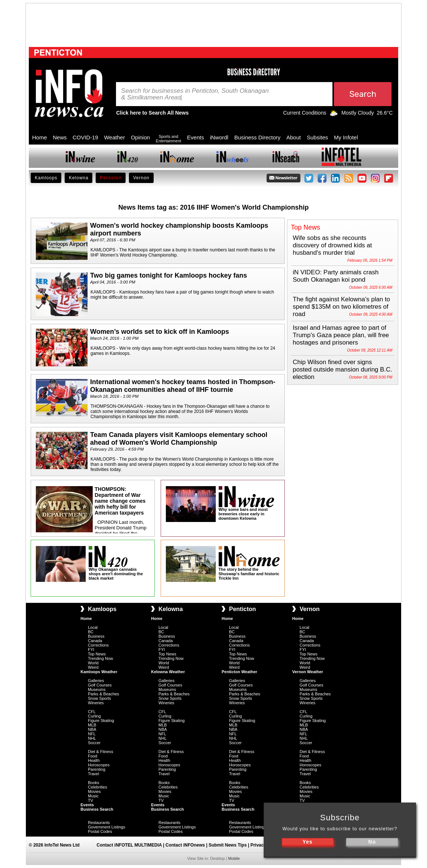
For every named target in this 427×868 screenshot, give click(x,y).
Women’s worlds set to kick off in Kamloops (160, 332)
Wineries (96, 703)
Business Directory (257, 137)
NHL (92, 738)
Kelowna (78, 178)
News (60, 137)
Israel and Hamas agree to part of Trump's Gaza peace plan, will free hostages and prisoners (341, 335)
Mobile (234, 858)
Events (195, 137)
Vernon (141, 178)
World (93, 663)
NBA (92, 729)
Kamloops (46, 178)
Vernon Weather (308, 672)
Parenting (97, 769)
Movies (94, 791)
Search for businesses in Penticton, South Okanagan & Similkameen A (195, 94)
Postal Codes (100, 831)
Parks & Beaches (103, 694)
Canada (95, 641)
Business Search (97, 809)
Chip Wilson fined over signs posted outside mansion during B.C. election (343, 369)
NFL (92, 734)
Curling (94, 716)
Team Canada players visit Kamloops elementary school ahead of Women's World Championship (179, 439)
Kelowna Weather (168, 672)
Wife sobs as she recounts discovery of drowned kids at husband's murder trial (333, 245)
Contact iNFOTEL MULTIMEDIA (129, 845)
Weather (115, 137)
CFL (92, 712)
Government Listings (107, 827)
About (293, 137)
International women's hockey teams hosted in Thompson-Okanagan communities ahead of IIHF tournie (183, 386)
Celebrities (98, 787)
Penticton (111, 178)
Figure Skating (101, 720)
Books (94, 783)
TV (90, 800)
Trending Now (100, 658)
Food (93, 756)
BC (91, 632)
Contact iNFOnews (185, 845)
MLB (92, 725)
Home (40, 137)
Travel (93, 774)
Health (94, 760)
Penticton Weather (239, 672)
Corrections (98, 645)
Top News (97, 654)
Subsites (317, 137)
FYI (91, 650)
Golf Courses (100, 685)
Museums (97, 689)
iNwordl (219, 137)
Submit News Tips (228, 845)
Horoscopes (99, 765)
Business (96, 636)
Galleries (96, 681)
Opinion (140, 137)
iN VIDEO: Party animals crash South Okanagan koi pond (336, 276)
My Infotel (346, 137)
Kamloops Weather (99, 672)
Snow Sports (99, 698)
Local (93, 627)
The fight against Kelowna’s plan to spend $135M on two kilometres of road (341, 307)
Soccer (94, 743)
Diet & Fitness (100, 752)
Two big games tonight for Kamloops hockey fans (169, 275)
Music (93, 796)
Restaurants (99, 823)
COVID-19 (86, 137)
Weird (93, 667)
